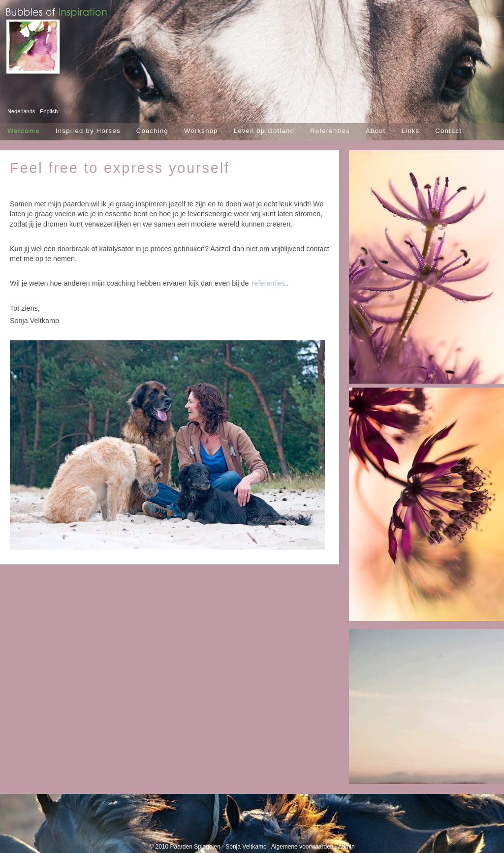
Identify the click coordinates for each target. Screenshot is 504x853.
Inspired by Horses (88, 131)
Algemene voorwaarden (302, 847)
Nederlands (21, 111)
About (376, 131)
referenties (269, 283)
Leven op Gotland (264, 131)
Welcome (24, 131)
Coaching (152, 131)
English (49, 111)
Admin (346, 847)
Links (410, 131)
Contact (448, 131)
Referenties (330, 131)
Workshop (201, 131)
